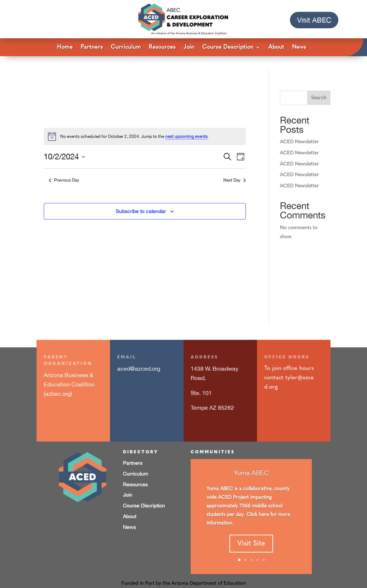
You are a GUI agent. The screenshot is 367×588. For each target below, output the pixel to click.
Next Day (235, 167)
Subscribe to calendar (141, 198)
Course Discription (144, 492)
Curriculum (126, 47)
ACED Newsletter (299, 128)
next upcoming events (186, 123)
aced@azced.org (139, 355)
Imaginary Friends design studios (248, 579)
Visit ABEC (314, 20)
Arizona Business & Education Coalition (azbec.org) (69, 370)
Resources (162, 47)
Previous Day (64, 167)
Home (65, 47)
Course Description (228, 47)
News (299, 47)
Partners (92, 47)
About (276, 47)
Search (319, 84)
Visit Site (251, 540)
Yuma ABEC (251, 469)
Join (189, 47)
